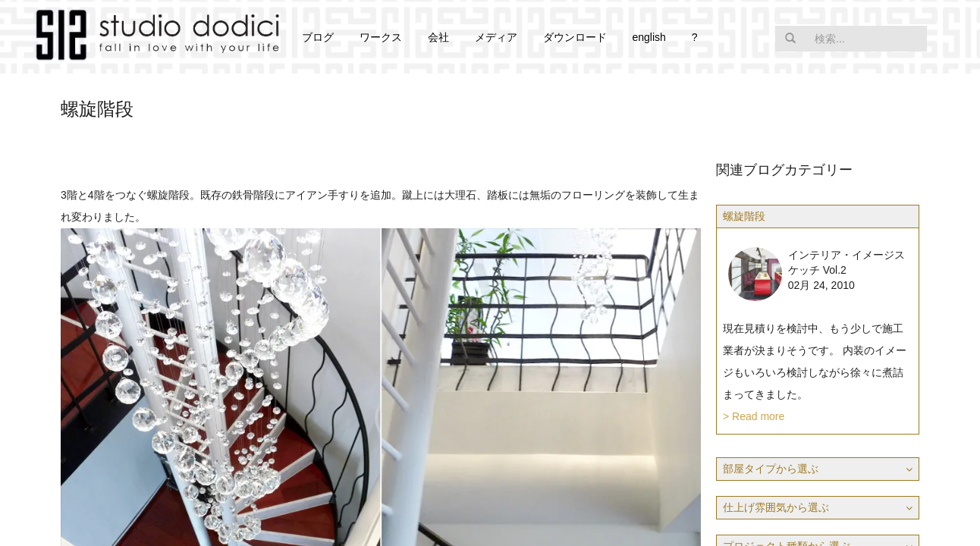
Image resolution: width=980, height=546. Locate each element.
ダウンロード (575, 37)
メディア (496, 37)
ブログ (318, 37)
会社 (438, 37)
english (649, 37)
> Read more (754, 416)
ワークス (381, 37)
